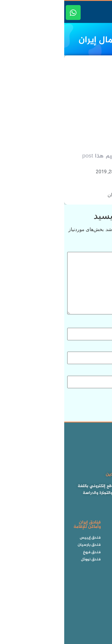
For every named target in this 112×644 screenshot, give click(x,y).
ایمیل (102, 348)
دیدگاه (101, 248)
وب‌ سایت (99, 372)
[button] (105, 13)
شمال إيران (55, 195)
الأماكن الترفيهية (84, 195)
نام (105, 325)
